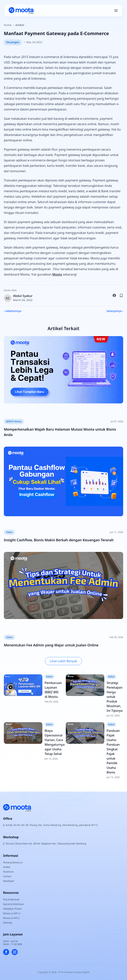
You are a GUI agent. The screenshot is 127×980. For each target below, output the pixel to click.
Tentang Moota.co (13, 862)
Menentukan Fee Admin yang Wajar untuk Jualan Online (51, 645)
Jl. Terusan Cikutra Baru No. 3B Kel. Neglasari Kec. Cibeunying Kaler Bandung (45, 844)
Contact (7, 876)
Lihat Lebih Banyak (63, 661)
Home (8, 25)
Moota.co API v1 (12, 913)
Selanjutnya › (115, 311)
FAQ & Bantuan (11, 899)
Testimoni (8, 872)
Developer (9, 881)
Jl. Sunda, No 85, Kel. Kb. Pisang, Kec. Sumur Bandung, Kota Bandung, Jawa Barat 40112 (50, 825)
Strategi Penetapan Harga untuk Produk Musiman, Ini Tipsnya (115, 697)
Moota (57, 274)
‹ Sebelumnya (13, 311)
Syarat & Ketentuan (14, 904)
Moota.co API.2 (11, 918)
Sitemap (8, 923)
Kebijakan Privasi (12, 909)
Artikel (20, 25)
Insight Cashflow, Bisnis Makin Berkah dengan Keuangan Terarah (59, 540)
